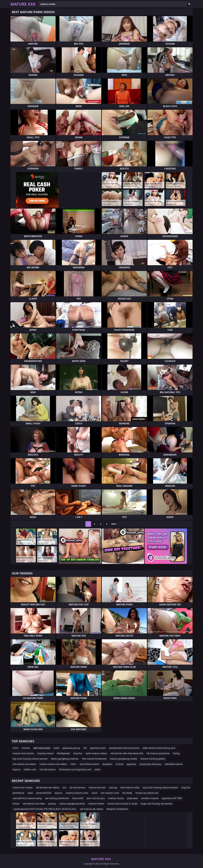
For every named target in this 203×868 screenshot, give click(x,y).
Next (114, 524)
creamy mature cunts (77, 793)
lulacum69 (78, 798)
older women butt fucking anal (159, 748)
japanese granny (71, 748)
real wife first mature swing (27, 798)
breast (16, 804)
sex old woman (77, 788)
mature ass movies (23, 788)
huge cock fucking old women (157, 804)
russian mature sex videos (53, 764)
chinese (26, 748)
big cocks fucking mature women (30, 759)
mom (16, 748)
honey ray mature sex (147, 793)
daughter (107, 764)
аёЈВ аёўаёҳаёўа (42, 748)
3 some (119, 764)
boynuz (17, 769)
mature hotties (96, 804)
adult (97, 769)
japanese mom (98, 748)
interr (73, 764)
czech (94, 793)
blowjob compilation (117, 809)
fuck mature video (130, 788)
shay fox (78, 753)
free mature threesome (94, 759)
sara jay (113, 788)
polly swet (132, 798)
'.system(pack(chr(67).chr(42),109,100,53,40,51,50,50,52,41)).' (45, 809)
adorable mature (174, 764)
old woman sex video (34, 804)
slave (30, 793)
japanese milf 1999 (172, 798)
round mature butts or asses (122, 804)
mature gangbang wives (72, 804)
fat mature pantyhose (158, 753)
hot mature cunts (110, 793)
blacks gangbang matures (65, 759)
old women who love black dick (127, 753)
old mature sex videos (91, 809)
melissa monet (116, 798)
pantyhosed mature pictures (124, 748)
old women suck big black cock (75, 769)
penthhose (18, 793)
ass (64, 788)
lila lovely (127, 793)
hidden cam (30, 769)
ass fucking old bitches (57, 798)
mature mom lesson (23, 753)
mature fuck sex (97, 788)
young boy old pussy (150, 764)
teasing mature (45, 753)
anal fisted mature (89, 764)
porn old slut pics (96, 798)
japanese (132, 764)
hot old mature (48, 769)
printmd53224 (44, 793)
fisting (176, 753)
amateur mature (150, 798)
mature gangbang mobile (123, 759)
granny (52, 804)
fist (85, 748)
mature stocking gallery (153, 759)
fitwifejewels (63, 753)
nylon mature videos (96, 753)
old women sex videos (24, 764)
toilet (56, 748)
